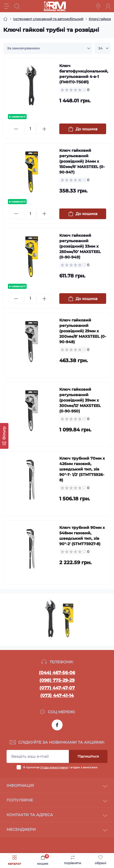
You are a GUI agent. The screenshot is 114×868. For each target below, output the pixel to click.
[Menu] (7, 6)
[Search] (17, 6)
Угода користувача (54, 767)
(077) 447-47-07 (57, 688)
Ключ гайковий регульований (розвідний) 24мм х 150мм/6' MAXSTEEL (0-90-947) (82, 161)
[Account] (108, 6)
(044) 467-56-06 (57, 673)
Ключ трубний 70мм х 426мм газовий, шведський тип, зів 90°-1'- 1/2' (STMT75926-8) (82, 469)
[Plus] (44, 129)
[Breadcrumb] (5, 19)
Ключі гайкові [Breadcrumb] (100, 19)
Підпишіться (88, 756)
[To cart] (83, 129)
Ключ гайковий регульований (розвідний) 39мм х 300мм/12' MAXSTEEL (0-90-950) (80, 400)
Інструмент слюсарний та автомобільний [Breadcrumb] (48, 19)
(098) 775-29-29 (57, 680)
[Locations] (98, 6)
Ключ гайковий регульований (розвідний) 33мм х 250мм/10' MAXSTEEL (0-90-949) (80, 246)
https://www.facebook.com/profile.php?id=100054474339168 (57, 725)
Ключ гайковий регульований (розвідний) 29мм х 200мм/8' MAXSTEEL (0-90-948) (83, 331)
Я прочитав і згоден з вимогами (60, 767)
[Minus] (16, 129)
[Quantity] (30, 129)
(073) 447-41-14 (57, 695)
